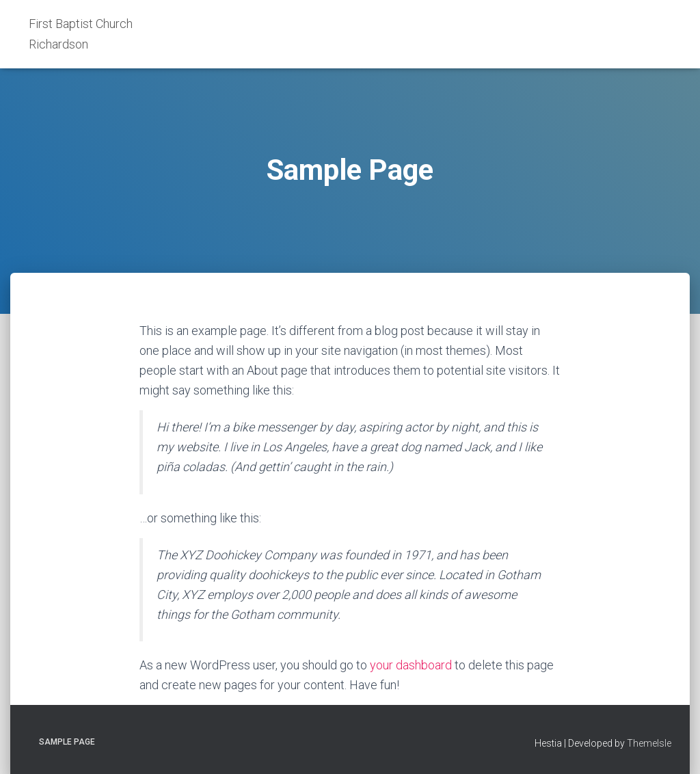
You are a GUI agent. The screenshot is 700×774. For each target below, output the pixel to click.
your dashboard (411, 665)
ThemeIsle (649, 743)
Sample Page (67, 742)
